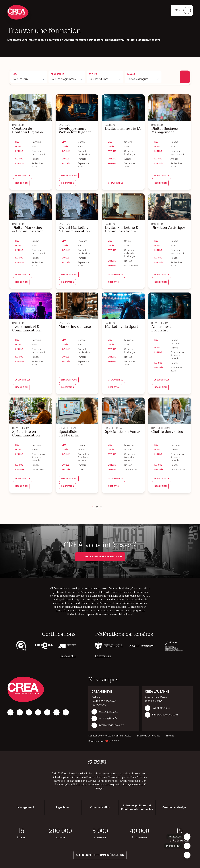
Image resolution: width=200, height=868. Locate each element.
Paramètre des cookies (149, 736)
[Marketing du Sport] (123, 306)
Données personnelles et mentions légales (110, 736)
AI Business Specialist (161, 328)
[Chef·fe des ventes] (170, 411)
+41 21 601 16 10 (161, 708)
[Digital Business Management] (170, 108)
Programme (57, 74)
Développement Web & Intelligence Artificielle (75, 130)
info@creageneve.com (112, 725)
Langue (131, 74)
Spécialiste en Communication (26, 434)
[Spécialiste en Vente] (123, 411)
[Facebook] (10, 712)
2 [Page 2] (97, 507)
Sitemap (170, 736)
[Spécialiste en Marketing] (77, 411)
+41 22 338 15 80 (108, 712)
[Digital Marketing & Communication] (31, 207)
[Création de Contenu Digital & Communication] (31, 108)
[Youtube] (66, 712)
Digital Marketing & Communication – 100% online (122, 229)
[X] (47, 712)
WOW (116, 741)
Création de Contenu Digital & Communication (28, 130)
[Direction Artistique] (170, 207)
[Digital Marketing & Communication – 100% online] (123, 207)
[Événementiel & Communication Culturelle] (31, 306)
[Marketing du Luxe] (77, 306)
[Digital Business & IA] (123, 108)
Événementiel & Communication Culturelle (26, 328)
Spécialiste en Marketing (70, 434)
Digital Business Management (165, 130)
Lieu (15, 74)
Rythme (93, 74)
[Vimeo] (56, 712)
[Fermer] (187, 855)
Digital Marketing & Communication (28, 229)
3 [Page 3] (101, 507)
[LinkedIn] (29, 712)
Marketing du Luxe (75, 327)
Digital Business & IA (123, 129)
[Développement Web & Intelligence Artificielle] (77, 108)
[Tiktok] (38, 712)
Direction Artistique (168, 228)
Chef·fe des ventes (167, 432)
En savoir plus (68, 656)
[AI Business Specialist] (170, 306)
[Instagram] (20, 712)
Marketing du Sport (122, 327)
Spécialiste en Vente (122, 432)
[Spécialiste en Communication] (31, 411)
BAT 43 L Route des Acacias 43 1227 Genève (104, 701)
